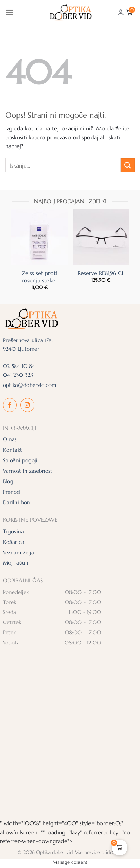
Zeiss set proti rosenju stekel (39, 277)
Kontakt (12, 450)
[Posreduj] (128, 165)
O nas (10, 439)
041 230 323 (18, 375)
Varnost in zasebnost (28, 471)
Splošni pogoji (20, 460)
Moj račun (16, 563)
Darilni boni (17, 502)
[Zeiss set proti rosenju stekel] (39, 237)
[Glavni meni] (9, 12)
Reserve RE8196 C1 (101, 273)
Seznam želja (18, 552)
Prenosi (11, 492)
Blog (8, 481)
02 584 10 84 (19, 366)
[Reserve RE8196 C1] (101, 237)
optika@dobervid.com (29, 385)
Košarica (14, 542)
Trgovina (13, 531)
